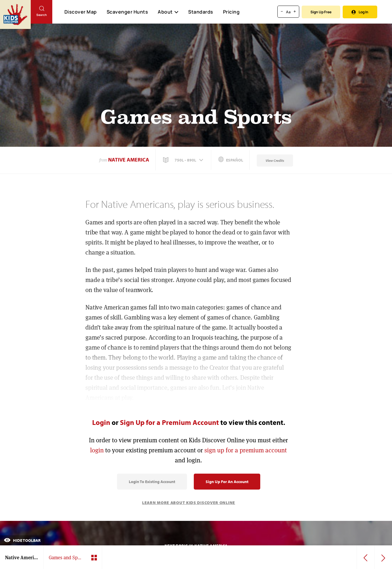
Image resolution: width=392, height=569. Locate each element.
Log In (360, 12)
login (97, 450)
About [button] (168, 12)
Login (101, 422)
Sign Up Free (321, 12)
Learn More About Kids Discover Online (189, 503)
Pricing (231, 12)
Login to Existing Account (152, 482)
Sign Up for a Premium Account (169, 422)
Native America (129, 160)
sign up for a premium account (246, 450)
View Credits (275, 160)
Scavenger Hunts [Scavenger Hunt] (127, 12)
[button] (184, 160)
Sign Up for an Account (227, 482)
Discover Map (81, 12)
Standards (201, 12)
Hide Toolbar (22, 540)
